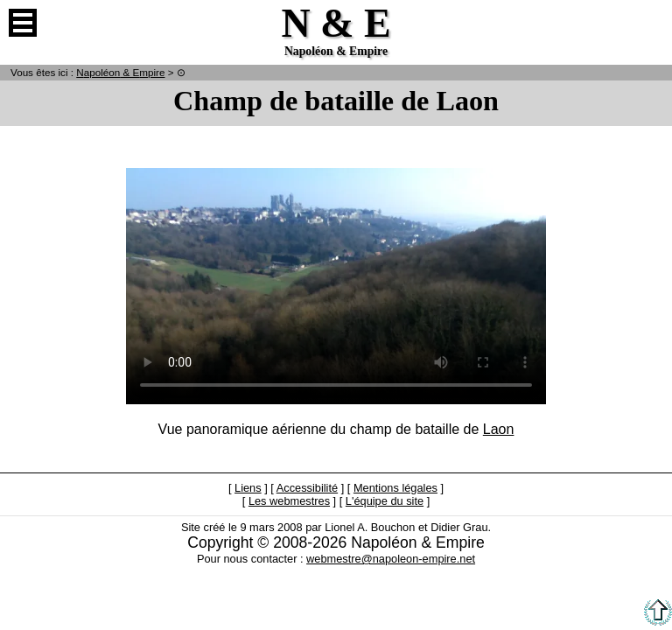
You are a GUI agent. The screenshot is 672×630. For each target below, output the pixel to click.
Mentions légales (395, 488)
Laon (499, 429)
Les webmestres (289, 501)
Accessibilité (307, 488)
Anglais (649, 23)
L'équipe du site (385, 501)
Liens (248, 488)
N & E (120, 72)
